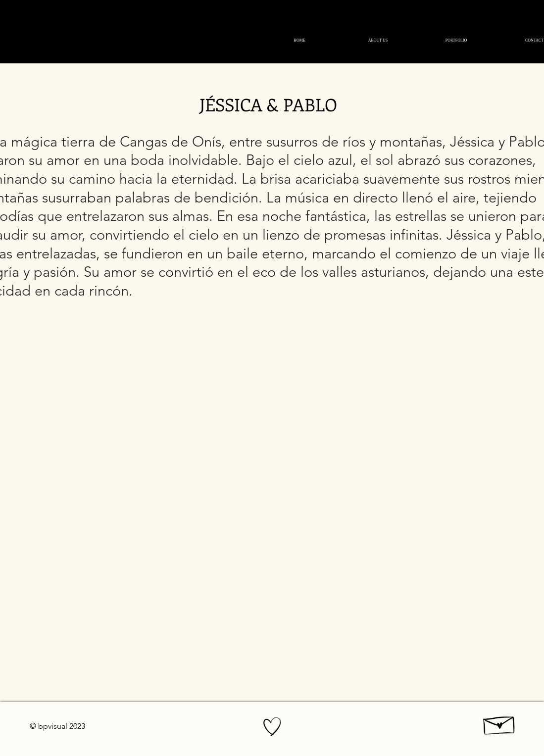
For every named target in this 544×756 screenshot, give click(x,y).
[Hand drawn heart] (272, 727)
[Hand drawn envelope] (500, 723)
